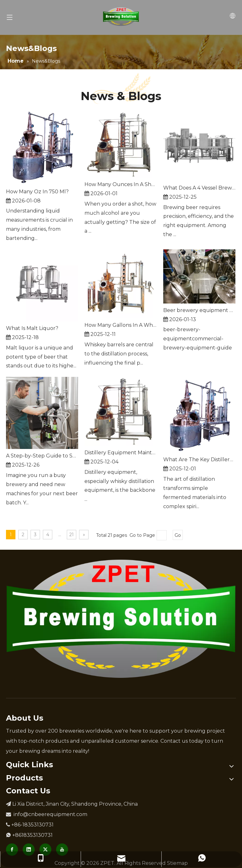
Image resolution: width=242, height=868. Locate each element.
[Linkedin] (29, 850)
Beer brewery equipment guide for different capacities (199, 310)
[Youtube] (62, 850)
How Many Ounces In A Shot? (121, 184)
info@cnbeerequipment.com (50, 814)
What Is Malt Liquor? (32, 328)
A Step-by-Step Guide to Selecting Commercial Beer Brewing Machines (42, 456)
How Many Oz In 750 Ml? (37, 192)
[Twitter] (45, 850)
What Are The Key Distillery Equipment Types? (199, 460)
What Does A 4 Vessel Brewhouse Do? (199, 188)
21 (72, 535)
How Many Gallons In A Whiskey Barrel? (121, 325)
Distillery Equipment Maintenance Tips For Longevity (121, 453)
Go (178, 535)
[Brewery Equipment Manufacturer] (121, 619)
